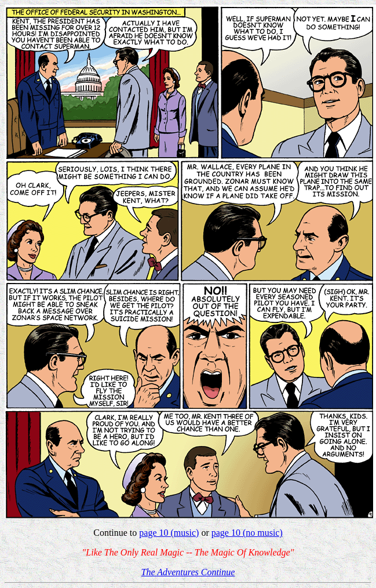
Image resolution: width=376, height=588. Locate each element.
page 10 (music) (169, 533)
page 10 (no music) (247, 533)
